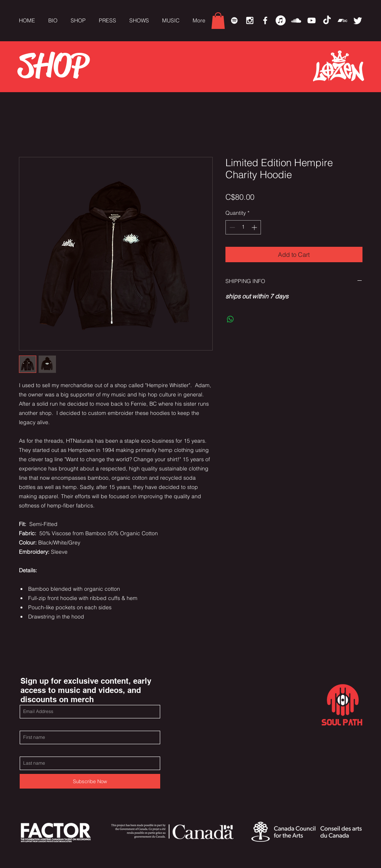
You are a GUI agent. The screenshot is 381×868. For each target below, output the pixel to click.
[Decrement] (231, 227)
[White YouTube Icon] (312, 20)
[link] (218, 21)
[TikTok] (327, 20)
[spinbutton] (243, 227)
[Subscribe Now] (90, 781)
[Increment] (255, 227)
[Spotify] (234, 20)
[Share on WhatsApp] (230, 319)
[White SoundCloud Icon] (296, 20)
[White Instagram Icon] (250, 20)
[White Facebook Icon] (265, 20)
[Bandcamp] (342, 20)
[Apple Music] (281, 20)
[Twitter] (358, 20)
